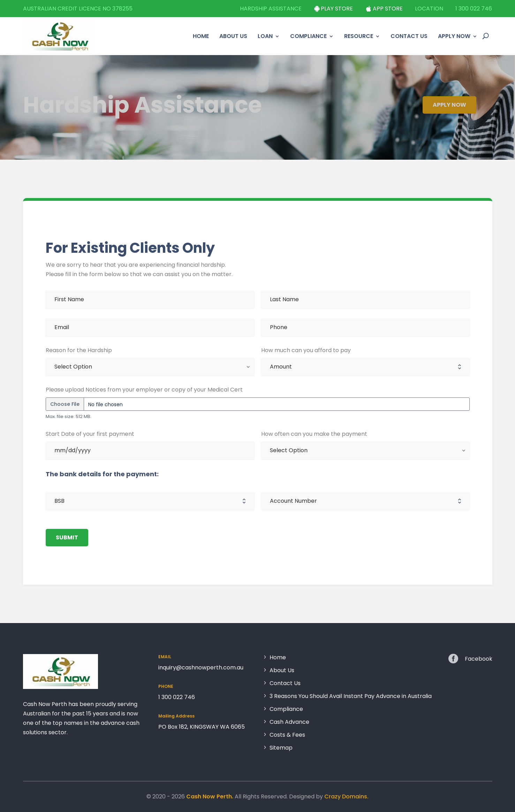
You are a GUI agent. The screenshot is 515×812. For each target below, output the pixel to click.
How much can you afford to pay (305, 351)
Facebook (479, 659)
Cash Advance (289, 722)
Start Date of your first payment (89, 434)
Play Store (337, 9)
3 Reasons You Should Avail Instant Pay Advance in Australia (351, 696)
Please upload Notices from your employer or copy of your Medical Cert (144, 390)
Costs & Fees (287, 735)
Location (429, 9)
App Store (388, 9)
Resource (359, 36)
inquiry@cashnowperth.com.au (201, 667)
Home (201, 36)
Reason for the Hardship (79, 351)
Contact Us (409, 36)
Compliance (308, 36)
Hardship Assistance (271, 9)
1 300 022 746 (474, 9)
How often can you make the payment (314, 434)
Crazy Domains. (346, 796)
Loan (265, 36)
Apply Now (454, 36)
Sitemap (281, 747)
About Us (233, 36)
